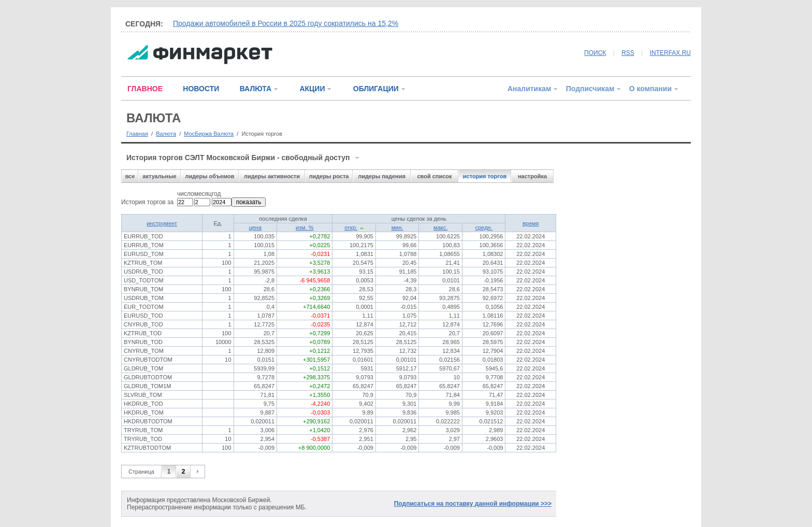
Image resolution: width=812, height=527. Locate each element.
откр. (351, 227)
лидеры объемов (210, 176)
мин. (397, 227)
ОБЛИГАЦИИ (376, 89)
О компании (650, 89)
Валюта (166, 134)
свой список (434, 176)
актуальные (159, 176)
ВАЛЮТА (256, 89)
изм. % (305, 227)
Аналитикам (529, 89)
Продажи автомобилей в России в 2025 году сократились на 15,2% (286, 23)
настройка (532, 176)
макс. (440, 227)
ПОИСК (595, 53)
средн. (484, 227)
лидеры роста (329, 176)
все (130, 176)
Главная (137, 134)
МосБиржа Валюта (209, 134)
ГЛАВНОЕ (145, 89)
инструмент (162, 223)
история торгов (485, 176)
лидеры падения (382, 176)
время (531, 223)
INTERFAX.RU (670, 53)
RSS (628, 53)
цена (256, 227)
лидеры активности (272, 176)
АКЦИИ (312, 89)
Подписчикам (590, 89)
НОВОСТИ (201, 89)
